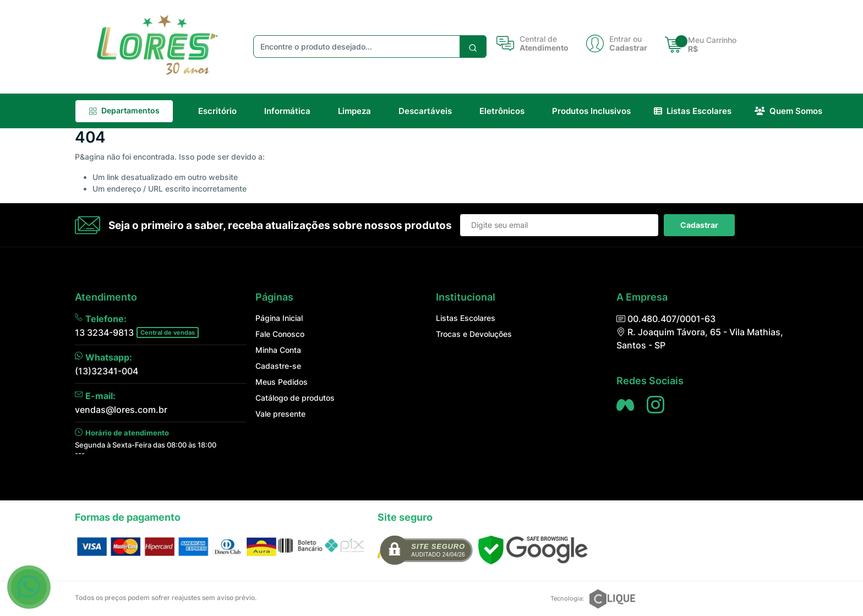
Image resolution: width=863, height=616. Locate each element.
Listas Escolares (466, 318)
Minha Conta (278, 350)
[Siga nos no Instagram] (656, 405)
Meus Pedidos (282, 382)
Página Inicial (279, 318)
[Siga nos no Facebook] (625, 405)
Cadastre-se (278, 366)
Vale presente (280, 414)
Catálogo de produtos (295, 398)
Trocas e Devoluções (474, 334)
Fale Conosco (280, 334)
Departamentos (124, 110)
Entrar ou (626, 39)
